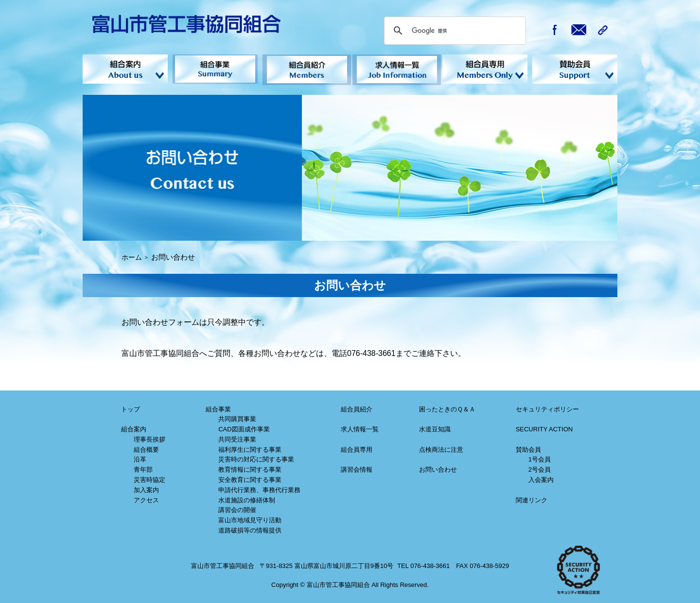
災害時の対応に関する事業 (256, 458)
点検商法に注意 (441, 448)
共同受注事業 (237, 438)
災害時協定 (149, 478)
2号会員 (540, 468)
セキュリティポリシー (547, 408)
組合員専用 (357, 448)
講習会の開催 (237, 508)
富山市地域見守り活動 (250, 519)
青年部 (143, 468)
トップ (131, 408)
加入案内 (146, 488)
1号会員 (540, 458)
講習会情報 (357, 468)
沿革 (140, 458)
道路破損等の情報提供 (250, 529)
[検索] (454, 31)
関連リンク (532, 499)
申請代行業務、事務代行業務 (259, 488)
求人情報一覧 (395, 69)
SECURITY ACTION (544, 428)
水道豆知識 (435, 428)
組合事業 (215, 69)
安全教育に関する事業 (250, 478)
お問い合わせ (438, 468)
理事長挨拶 (149, 438)
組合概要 (146, 448)
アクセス (146, 499)
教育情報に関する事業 (250, 468)
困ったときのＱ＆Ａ (447, 408)
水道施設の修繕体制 (247, 499)
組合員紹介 (305, 69)
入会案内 (541, 478)
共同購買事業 (237, 417)
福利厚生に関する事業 (250, 448)
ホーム (132, 256)
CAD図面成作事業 (244, 428)
